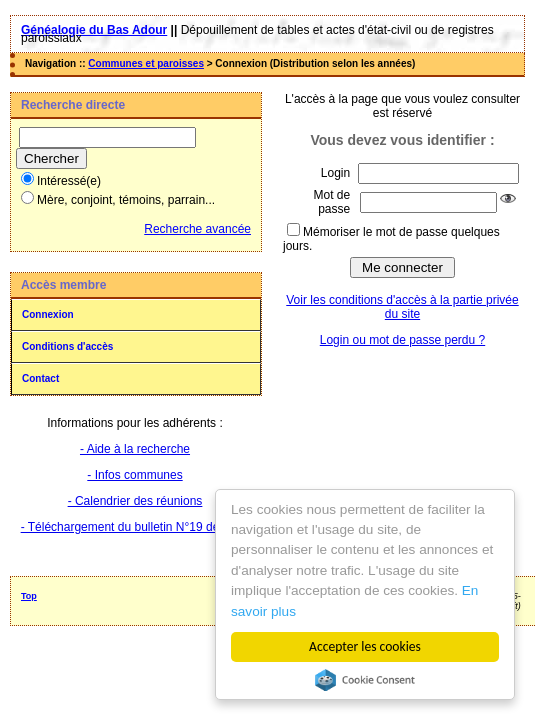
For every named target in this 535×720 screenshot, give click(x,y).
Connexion (48, 314)
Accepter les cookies (366, 646)
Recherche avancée (197, 229)
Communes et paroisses (146, 63)
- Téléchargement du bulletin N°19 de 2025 (135, 527)
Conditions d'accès (67, 346)
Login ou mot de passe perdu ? (402, 340)
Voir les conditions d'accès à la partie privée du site (402, 307)
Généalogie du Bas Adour (94, 30)
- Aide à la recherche (135, 449)
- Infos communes (134, 475)
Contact (40, 378)
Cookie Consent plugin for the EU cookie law (365, 680)
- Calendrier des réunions (135, 501)
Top (29, 596)
